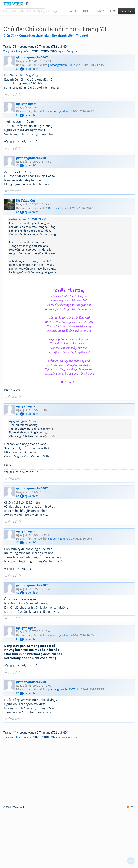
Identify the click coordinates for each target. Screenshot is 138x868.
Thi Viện (13, 4)
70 (34, 102)
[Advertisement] (69, 42)
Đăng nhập (126, 11)
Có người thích (27, 119)
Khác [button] (112, 11)
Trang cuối (73, 102)
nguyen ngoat (26, 154)
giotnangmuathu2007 (32, 108)
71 (38, 102)
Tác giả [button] (73, 11)
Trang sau (60, 102)
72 (43, 102)
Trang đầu (9, 102)
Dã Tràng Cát (26, 251)
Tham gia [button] (99, 11)
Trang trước (22, 102)
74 (52, 102)
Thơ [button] (85, 11)
